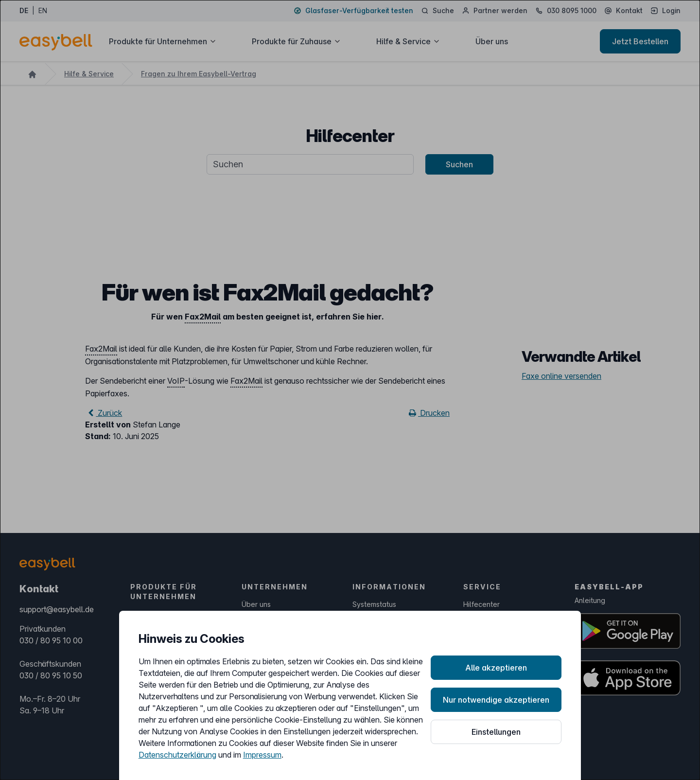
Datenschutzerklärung (177, 755)
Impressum (262, 755)
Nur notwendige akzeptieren (496, 700)
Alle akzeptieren (496, 668)
